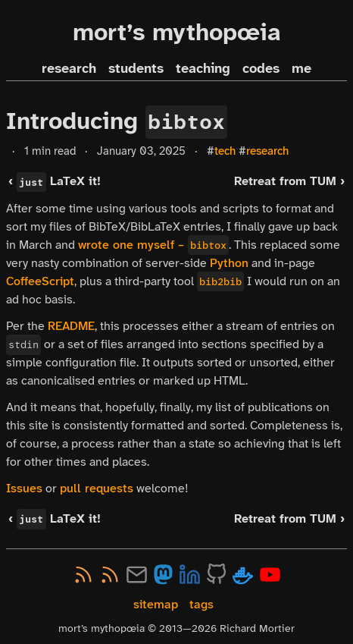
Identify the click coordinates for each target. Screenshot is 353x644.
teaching (203, 69)
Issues (24, 488)
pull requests (97, 488)
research (69, 69)
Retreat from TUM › (289, 181)
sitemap (156, 604)
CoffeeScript (40, 281)
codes (261, 69)
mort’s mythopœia (177, 32)
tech (225, 151)
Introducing (117, 121)
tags (201, 604)
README (71, 326)
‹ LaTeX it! (54, 181)
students (136, 69)
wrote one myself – (153, 245)
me (301, 69)
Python (229, 263)
